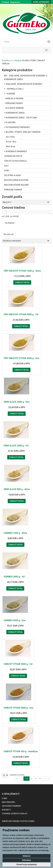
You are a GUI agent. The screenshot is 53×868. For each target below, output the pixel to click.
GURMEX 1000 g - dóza (15, 533)
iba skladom (10, 223)
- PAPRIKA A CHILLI (14, 89)
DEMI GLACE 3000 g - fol (16, 446)
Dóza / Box (11, 142)
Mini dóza (11, 146)
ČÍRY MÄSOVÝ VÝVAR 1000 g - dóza (22, 271)
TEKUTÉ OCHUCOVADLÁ (15, 161)
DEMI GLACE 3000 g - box (17, 402)
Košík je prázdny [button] (41, 2)
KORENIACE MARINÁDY (16, 151)
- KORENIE (10, 94)
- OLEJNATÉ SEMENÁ (14, 108)
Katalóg (18, 61)
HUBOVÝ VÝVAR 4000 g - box (19, 708)
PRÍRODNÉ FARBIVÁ (13, 190)
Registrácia (15, 2)
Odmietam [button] (26, 860)
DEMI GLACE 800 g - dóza (17, 489)
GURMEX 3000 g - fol (14, 577)
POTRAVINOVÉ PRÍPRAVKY (17, 127)
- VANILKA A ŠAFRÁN (14, 98)
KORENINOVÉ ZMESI (14, 113)
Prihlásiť (5, 2)
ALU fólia (10, 137)
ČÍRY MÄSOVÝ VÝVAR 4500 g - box (21, 358)
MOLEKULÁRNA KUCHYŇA (16, 180)
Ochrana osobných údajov (15, 814)
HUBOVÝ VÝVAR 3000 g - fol (18, 664)
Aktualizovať (9, 234)
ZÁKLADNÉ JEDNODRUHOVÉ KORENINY (23, 84)
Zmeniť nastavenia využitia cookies (18, 821)
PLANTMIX (10, 122)
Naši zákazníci (8, 802)
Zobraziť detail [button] (22, 282)
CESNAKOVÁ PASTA (13, 156)
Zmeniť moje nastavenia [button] (26, 864)
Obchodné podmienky (12, 806)
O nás (5, 798)
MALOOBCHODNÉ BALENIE (16, 185)
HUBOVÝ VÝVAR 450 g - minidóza (21, 751)
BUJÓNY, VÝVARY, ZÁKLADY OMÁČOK (22, 132)
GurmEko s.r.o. (8, 61)
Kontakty (6, 810)
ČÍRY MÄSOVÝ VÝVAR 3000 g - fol (21, 314)
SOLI (6, 166)
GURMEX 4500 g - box (15, 620)
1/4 (27, 778)
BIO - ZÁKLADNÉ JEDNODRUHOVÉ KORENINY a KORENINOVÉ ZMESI (26, 78)
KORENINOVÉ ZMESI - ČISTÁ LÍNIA (21, 118)
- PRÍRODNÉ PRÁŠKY (14, 103)
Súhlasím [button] (26, 856)
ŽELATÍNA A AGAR (12, 175)
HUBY (7, 171)
